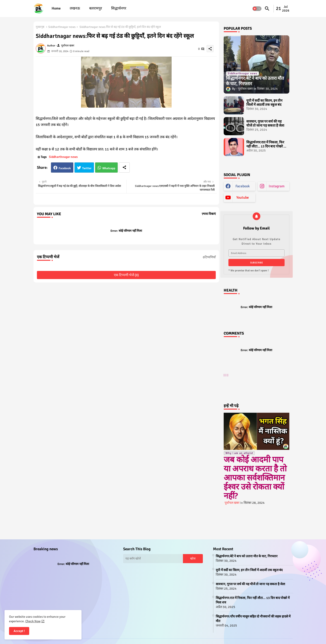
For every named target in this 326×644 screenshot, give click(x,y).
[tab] (56, 8)
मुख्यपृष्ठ (40, 27)
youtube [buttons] (243, 198)
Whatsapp (109, 168)
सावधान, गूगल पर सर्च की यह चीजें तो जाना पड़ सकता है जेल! (265, 123)
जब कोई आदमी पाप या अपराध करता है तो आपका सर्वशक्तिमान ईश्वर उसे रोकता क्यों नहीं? (255, 478)
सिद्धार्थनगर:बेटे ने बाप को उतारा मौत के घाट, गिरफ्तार (247, 556)
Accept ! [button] (19, 631)
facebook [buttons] (243, 186)
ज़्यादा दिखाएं (209, 214)
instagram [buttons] (277, 186)
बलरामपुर (96, 8)
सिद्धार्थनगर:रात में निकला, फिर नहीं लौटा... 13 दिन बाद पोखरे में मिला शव (266, 144)
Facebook (65, 168)
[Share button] (124, 168)
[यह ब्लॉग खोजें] (153, 559)
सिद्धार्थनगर (119, 8)
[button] (257, 9)
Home (56, 8)
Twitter (87, 168)
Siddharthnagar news (62, 27)
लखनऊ (75, 8)
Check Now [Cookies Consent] (33, 621)
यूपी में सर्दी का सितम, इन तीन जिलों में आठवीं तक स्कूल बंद (264, 103)
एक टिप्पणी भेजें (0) (126, 275)
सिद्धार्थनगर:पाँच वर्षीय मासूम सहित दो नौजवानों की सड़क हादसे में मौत (253, 619)
